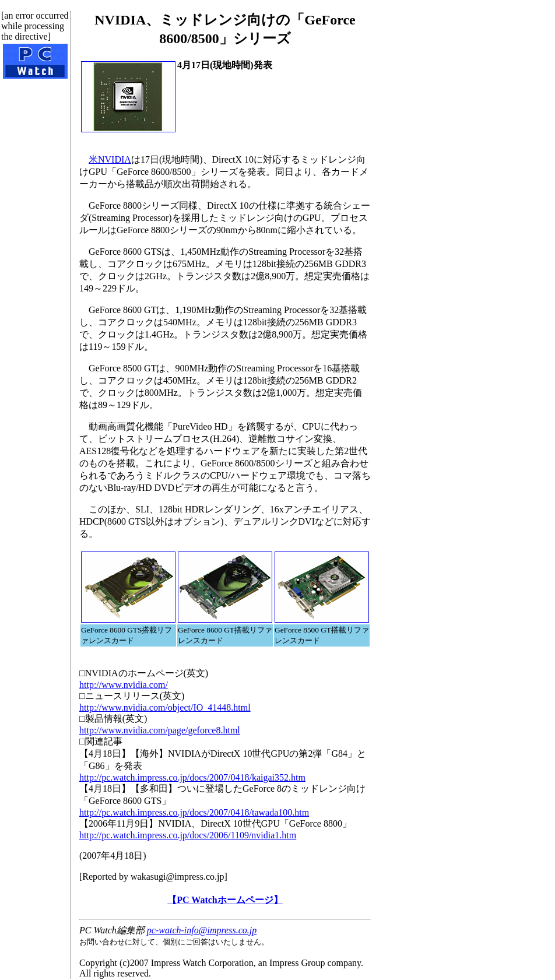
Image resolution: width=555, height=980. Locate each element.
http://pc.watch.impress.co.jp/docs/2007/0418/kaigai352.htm (192, 777)
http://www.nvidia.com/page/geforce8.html (160, 730)
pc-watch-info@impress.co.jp (202, 930)
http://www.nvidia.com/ (124, 685)
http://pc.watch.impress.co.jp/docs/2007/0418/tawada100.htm (194, 812)
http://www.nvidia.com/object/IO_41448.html (165, 707)
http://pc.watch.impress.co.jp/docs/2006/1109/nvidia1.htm (188, 835)
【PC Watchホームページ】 (225, 900)
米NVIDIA (110, 159)
